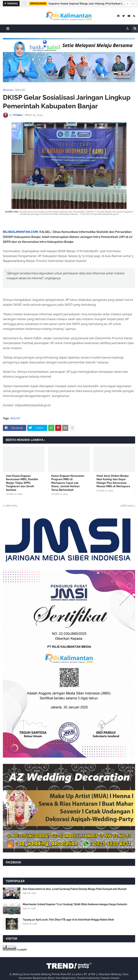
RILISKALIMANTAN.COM (20, 232)
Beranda (8, 90)
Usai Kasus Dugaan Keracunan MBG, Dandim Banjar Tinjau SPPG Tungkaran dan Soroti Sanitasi (22, 483)
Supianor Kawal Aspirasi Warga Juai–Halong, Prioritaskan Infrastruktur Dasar (86, 4)
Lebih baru (11, 506)
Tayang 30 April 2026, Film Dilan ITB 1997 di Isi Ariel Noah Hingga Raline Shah (68, 920)
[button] (128, 4)
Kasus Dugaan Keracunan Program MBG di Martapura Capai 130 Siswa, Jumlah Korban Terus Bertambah (68, 483)
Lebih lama (127, 506)
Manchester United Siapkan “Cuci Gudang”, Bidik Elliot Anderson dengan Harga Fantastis (75, 904)
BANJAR (20, 90)
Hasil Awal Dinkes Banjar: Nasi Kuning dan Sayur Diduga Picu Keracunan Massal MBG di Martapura (113, 481)
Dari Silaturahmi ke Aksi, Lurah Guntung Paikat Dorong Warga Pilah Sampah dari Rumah (75, 889)
